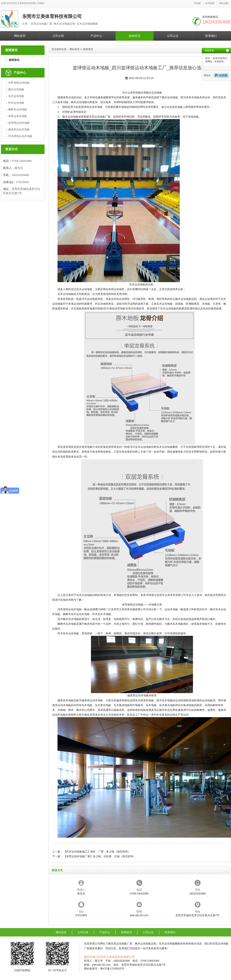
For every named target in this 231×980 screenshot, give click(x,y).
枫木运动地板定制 (186, 299)
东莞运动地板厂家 (100, 117)
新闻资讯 (135, 36)
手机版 (197, 3)
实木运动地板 (16, 96)
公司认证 (173, 36)
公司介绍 (58, 36)
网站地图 (224, 3)
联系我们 (211, 36)
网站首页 (20, 36)
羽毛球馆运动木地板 (20, 136)
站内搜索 (210, 3)
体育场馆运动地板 (19, 83)
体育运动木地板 (18, 116)
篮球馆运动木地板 (19, 123)
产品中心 (96, 36)
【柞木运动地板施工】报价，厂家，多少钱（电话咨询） (97, 852)
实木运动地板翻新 (167, 447)
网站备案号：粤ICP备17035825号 (104, 969)
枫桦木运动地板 (18, 109)
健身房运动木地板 (19, 129)
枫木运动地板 (16, 89)
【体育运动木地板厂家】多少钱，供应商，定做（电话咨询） (100, 856)
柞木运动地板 (16, 103)
